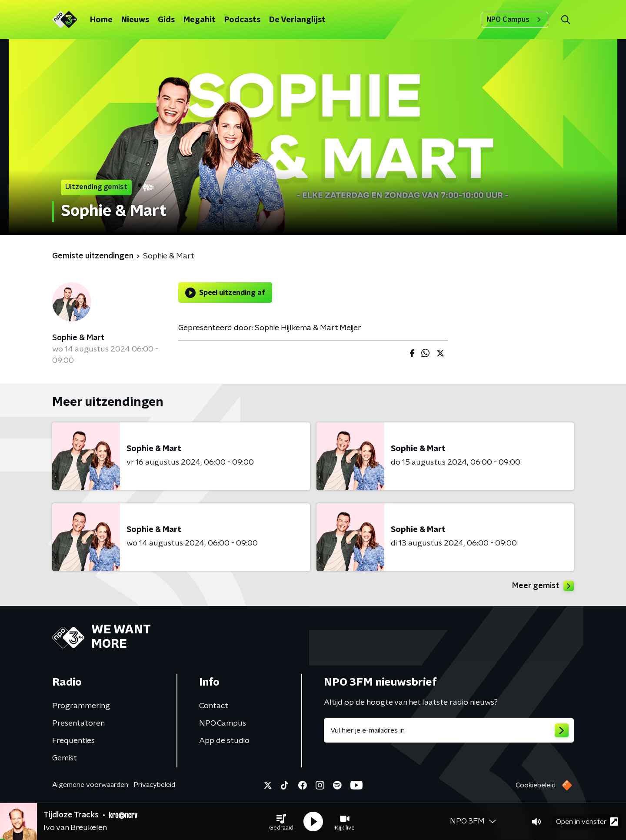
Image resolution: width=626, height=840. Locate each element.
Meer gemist (543, 586)
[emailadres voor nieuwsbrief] (449, 730)
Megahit (200, 20)
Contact (214, 706)
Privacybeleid (154, 785)
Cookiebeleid (536, 785)
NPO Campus (515, 20)
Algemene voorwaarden (90, 785)
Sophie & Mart (78, 338)
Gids (166, 20)
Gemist (65, 758)
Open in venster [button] (587, 822)
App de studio (224, 741)
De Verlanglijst (297, 20)
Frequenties (73, 741)
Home (101, 20)
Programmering (81, 706)
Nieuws (135, 20)
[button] (281, 822)
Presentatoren (78, 723)
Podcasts (242, 20)
